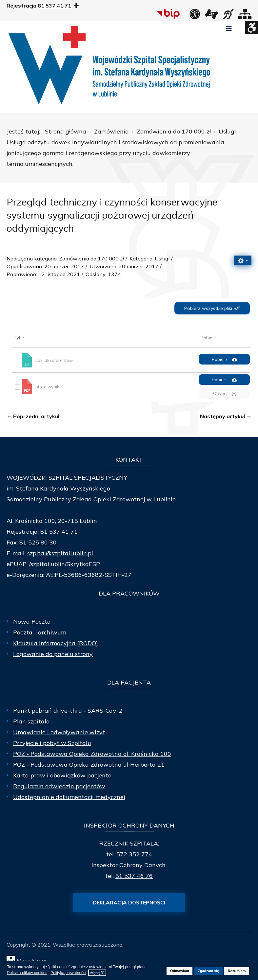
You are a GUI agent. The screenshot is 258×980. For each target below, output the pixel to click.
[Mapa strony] (245, 16)
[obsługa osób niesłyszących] (228, 16)
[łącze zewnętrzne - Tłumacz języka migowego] (211, 16)
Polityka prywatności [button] (68, 973)
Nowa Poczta (32, 622)
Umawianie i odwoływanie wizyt (59, 732)
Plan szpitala (31, 721)
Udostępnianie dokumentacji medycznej (69, 797)
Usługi (162, 258)
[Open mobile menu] (229, 28)
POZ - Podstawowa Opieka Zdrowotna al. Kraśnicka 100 (92, 754)
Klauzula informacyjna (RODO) (56, 643)
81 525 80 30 (38, 542)
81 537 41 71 (59, 532)
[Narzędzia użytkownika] (243, 260)
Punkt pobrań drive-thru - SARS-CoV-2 (68, 711)
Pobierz (224, 359)
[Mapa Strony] (131, 960)
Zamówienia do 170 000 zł (91, 258)
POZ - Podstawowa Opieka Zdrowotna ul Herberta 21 (89, 765)
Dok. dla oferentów (54, 360)
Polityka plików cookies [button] (27, 973)
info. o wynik (47, 386)
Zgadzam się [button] (208, 971)
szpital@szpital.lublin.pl (60, 553)
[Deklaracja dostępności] (195, 16)
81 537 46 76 (134, 876)
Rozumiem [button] (237, 971)
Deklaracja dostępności (129, 902)
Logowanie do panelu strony (53, 654)
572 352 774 (134, 854)
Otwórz (225, 393)
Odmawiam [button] (180, 971)
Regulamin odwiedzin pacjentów (59, 786)
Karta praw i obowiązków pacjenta (62, 775)
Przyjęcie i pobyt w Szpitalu (52, 743)
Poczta (23, 632)
